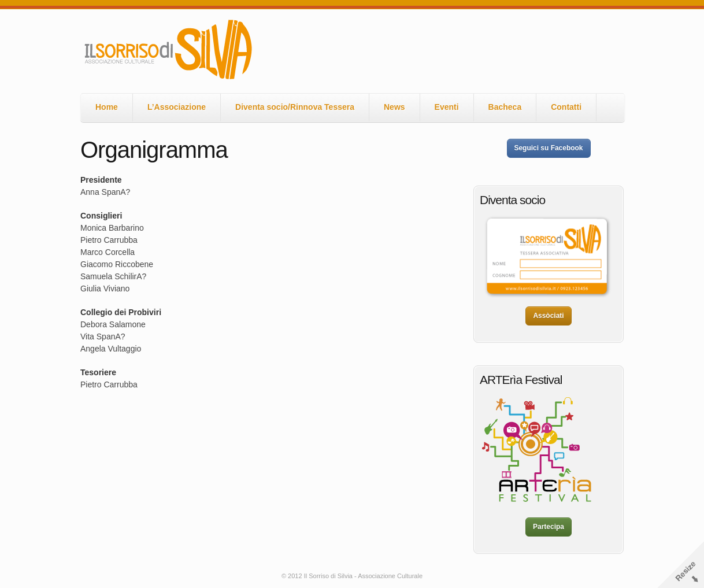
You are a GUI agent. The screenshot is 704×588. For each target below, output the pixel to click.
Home (107, 107)
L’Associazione (177, 107)
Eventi (447, 107)
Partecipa (549, 527)
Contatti (566, 107)
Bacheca (505, 107)
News (394, 107)
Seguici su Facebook (548, 148)
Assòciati (548, 316)
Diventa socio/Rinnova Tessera (295, 107)
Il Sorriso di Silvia (167, 50)
